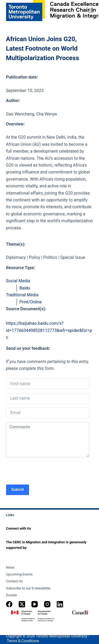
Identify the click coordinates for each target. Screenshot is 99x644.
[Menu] (91, 11)
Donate (11, 595)
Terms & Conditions (23, 641)
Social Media (18, 281)
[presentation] (46, 472)
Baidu (25, 288)
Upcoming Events (19, 574)
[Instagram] (47, 604)
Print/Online (31, 302)
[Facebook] (9, 604)
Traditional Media (22, 295)
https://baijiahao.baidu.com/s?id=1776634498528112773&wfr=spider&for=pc (49, 330)
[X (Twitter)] (22, 604)
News (10, 567)
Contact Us (15, 581)
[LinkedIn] (60, 604)
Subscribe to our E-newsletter (28, 588)
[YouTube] (35, 604)
